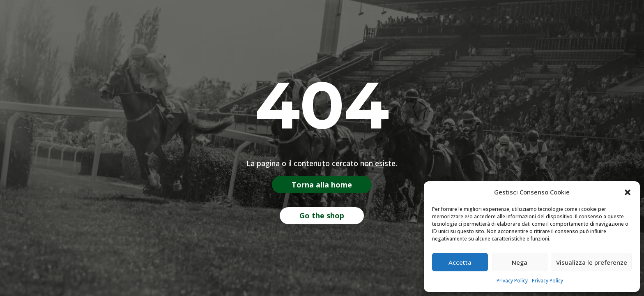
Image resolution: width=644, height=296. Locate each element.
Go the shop (322, 215)
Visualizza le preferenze (592, 262)
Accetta (460, 262)
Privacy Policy (512, 281)
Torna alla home (322, 185)
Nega (520, 262)
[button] (628, 192)
